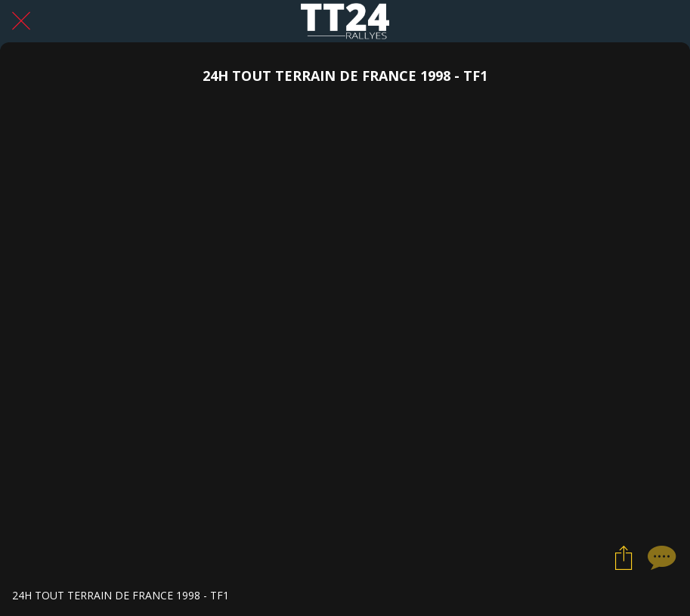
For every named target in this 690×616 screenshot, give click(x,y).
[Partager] (623, 557)
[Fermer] (21, 21)
